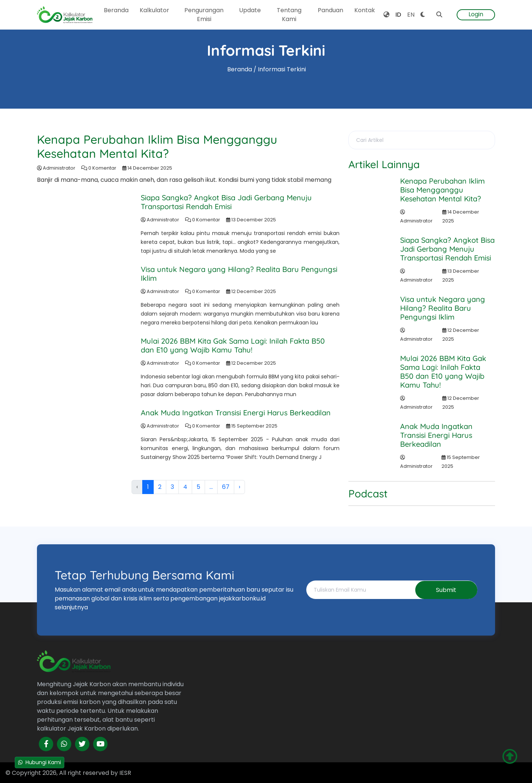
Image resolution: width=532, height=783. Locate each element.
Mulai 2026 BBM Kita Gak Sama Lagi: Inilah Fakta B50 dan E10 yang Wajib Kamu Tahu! (233, 345)
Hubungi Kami (40, 762)
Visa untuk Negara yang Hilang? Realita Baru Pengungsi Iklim (239, 274)
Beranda (116, 10)
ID (398, 15)
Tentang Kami (289, 15)
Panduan (330, 10)
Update (250, 10)
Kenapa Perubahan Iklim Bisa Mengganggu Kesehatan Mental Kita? (157, 146)
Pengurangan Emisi (204, 15)
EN (411, 15)
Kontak (365, 10)
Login (476, 14)
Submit (446, 590)
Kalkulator (154, 10)
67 (226, 487)
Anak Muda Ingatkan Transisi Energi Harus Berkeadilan (236, 413)
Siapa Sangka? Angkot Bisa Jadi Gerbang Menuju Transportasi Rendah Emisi (226, 202)
